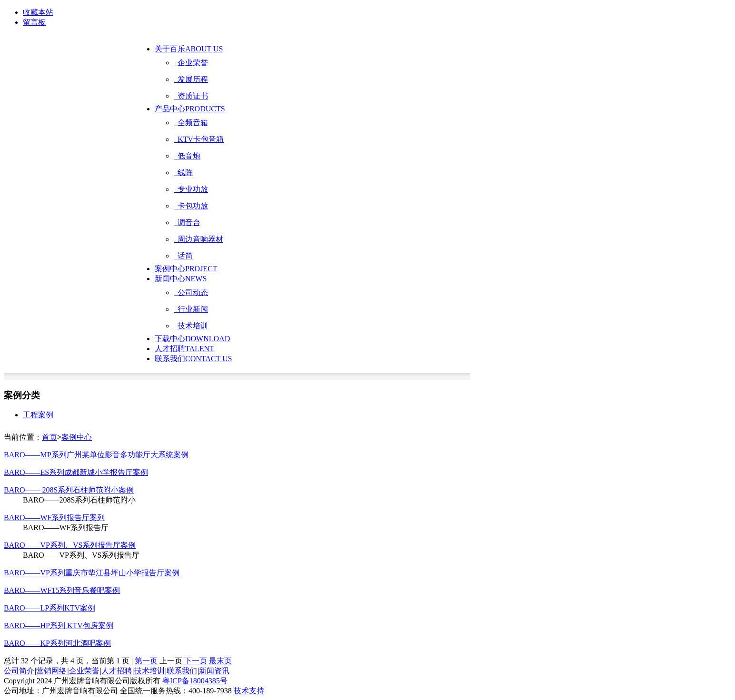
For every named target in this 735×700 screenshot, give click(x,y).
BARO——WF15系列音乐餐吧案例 (62, 590)
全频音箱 (191, 123)
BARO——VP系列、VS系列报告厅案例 (70, 545)
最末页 (220, 661)
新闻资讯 (214, 671)
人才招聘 (184, 349)
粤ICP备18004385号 (195, 681)
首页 (50, 437)
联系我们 (193, 359)
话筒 (183, 256)
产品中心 (190, 109)
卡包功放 (191, 206)
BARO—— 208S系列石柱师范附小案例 (69, 490)
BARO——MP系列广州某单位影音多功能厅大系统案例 (96, 455)
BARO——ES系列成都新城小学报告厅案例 (76, 472)
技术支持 (249, 691)
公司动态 (191, 292)
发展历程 (191, 79)
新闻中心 (181, 279)
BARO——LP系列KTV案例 (50, 608)
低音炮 (187, 156)
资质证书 (191, 96)
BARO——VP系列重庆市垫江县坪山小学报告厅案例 (92, 573)
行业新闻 (191, 309)
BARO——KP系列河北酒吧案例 (57, 643)
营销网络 (51, 671)
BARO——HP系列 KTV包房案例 (59, 626)
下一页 (196, 661)
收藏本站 (38, 12)
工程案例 (38, 415)
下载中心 (192, 339)
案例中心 (186, 269)
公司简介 (19, 671)
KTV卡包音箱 (199, 139)
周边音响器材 (199, 239)
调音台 (187, 222)
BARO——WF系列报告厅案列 (54, 518)
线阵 (183, 173)
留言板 (34, 22)
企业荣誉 (191, 63)
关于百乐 (189, 49)
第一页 (146, 661)
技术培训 (191, 326)
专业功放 (191, 189)
